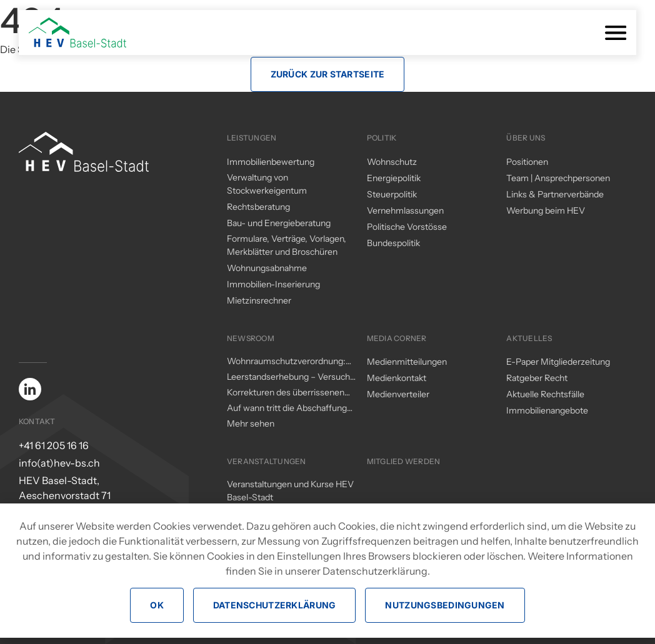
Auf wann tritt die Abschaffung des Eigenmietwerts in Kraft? (287, 409)
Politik (382, 138)
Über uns (526, 138)
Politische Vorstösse (407, 227)
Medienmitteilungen (407, 362)
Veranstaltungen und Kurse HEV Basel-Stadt (290, 491)
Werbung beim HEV (546, 211)
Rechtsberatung (258, 207)
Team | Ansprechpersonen (558, 178)
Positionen (527, 162)
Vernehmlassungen (405, 211)
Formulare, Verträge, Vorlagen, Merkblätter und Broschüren (287, 245)
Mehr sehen (251, 424)
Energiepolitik (394, 178)
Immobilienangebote (547, 410)
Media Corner (397, 338)
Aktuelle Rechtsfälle (545, 394)
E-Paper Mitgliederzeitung (558, 362)
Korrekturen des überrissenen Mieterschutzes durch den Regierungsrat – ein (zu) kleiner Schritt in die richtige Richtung (288, 393)
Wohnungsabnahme (267, 268)
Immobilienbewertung (271, 162)
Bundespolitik (393, 243)
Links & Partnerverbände (555, 194)
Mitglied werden (404, 461)
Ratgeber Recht (537, 378)
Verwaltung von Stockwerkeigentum (267, 184)
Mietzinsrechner (259, 300)
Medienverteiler (398, 394)
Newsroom (251, 338)
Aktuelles (529, 338)
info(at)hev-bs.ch (59, 463)
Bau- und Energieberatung (279, 223)
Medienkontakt (397, 378)
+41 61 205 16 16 (54, 445)
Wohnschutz (392, 162)
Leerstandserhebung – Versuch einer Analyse (288, 377)
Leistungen (252, 138)
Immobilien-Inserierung (273, 284)
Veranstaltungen (267, 461)
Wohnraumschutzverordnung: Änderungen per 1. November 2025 (286, 362)
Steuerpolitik (392, 194)
